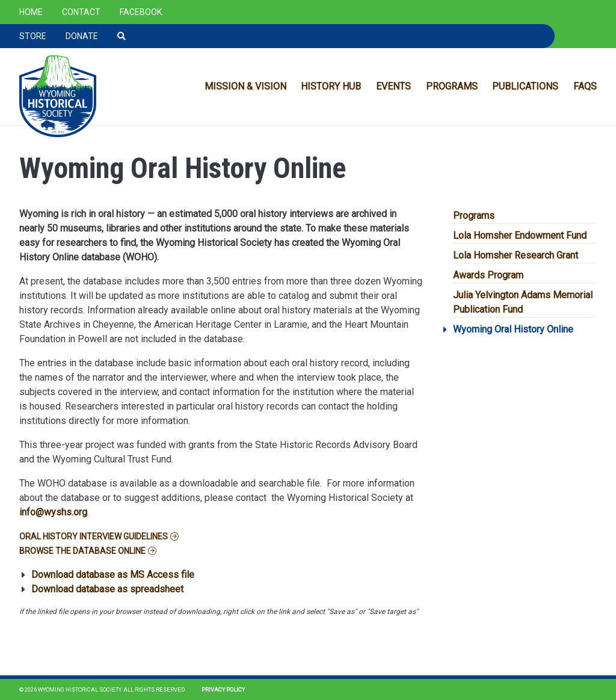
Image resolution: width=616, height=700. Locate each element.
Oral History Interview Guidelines (94, 536)
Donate (82, 36)
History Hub (331, 86)
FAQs (585, 86)
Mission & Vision (245, 86)
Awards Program (488, 275)
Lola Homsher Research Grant (516, 255)
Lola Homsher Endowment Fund (520, 235)
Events (393, 86)
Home (31, 12)
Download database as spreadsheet (107, 589)
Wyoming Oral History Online (513, 329)
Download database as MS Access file (113, 575)
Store (33, 36)
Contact (81, 12)
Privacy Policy (223, 689)
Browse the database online (82, 551)
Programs (452, 86)
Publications (525, 86)
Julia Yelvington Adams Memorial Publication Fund (523, 302)
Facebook (141, 12)
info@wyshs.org (53, 512)
